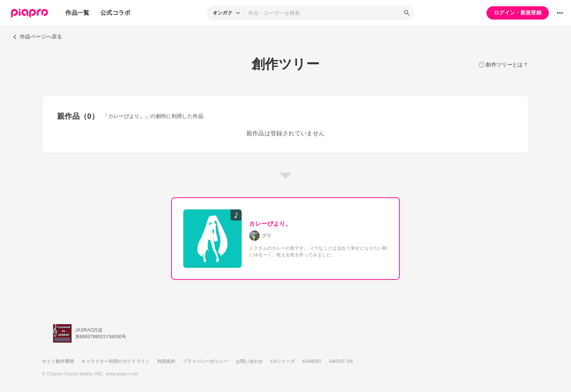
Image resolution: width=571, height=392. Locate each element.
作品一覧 (77, 13)
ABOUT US (341, 361)
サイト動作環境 (58, 361)
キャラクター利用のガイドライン (115, 361)
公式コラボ (115, 13)
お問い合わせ (249, 361)
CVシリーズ (283, 361)
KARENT (312, 361)
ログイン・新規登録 (518, 13)
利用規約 (166, 361)
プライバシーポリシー (205, 361)
